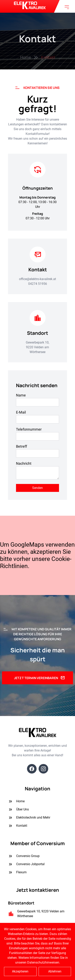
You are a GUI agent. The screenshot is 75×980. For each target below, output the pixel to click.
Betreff (21, 446)
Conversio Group (24, 856)
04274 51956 (38, 284)
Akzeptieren (20, 971)
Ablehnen (55, 971)
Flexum (17, 872)
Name (21, 395)
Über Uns (18, 810)
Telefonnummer (29, 429)
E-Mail (21, 412)
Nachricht (24, 463)
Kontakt (18, 826)
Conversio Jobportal (26, 864)
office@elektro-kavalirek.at (37, 279)
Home (16, 801)
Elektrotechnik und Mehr (29, 818)
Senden (37, 488)
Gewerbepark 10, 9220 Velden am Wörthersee (37, 347)
